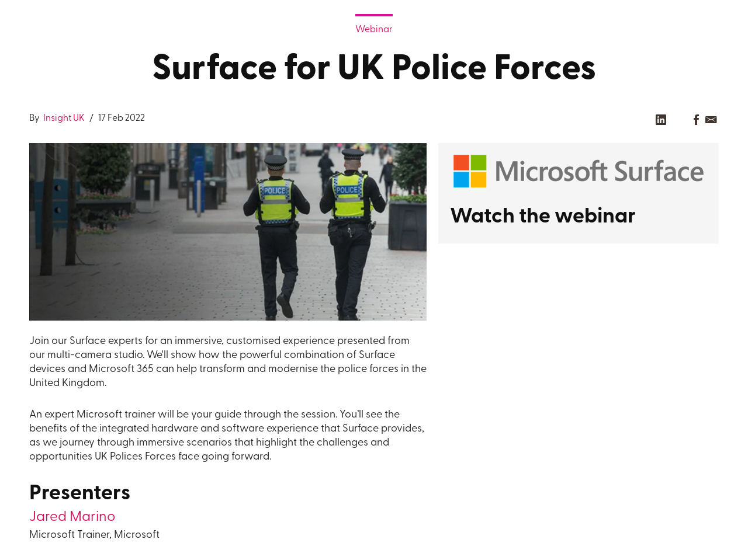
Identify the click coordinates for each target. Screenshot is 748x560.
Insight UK (63, 119)
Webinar (374, 30)
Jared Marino (72, 517)
